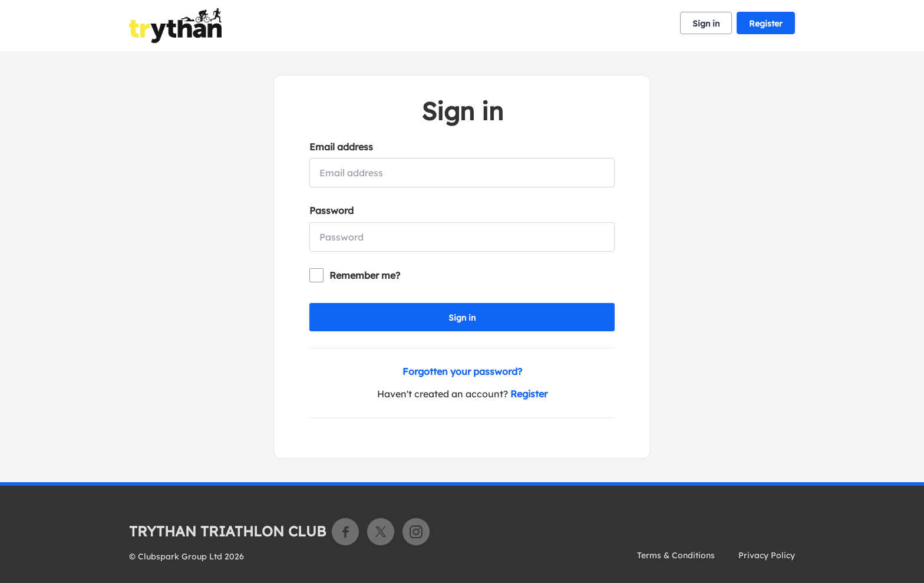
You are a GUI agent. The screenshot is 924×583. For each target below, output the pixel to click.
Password (331, 210)
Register (766, 24)
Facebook (345, 532)
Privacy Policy (767, 555)
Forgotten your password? (462, 371)
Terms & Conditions (676, 555)
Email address (341, 147)
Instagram (416, 532)
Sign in (706, 24)
